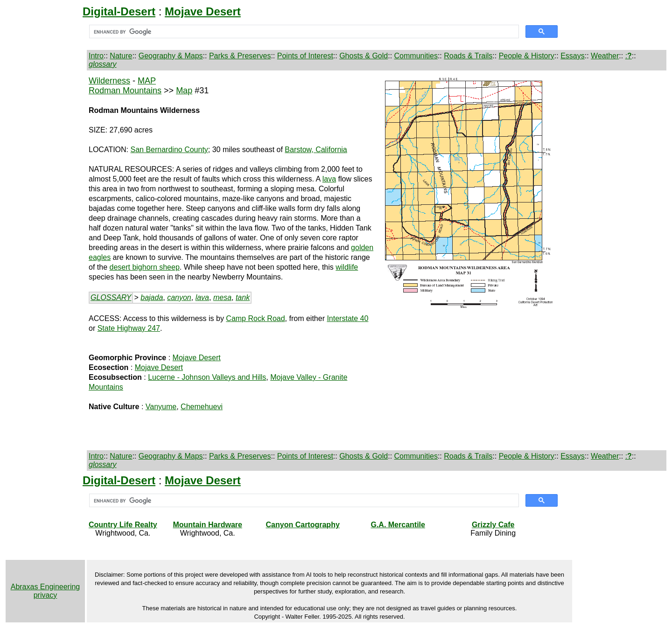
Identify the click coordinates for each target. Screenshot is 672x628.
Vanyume (161, 407)
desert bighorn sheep (144, 267)
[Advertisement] (45, 224)
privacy (45, 595)
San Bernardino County (169, 150)
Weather (605, 56)
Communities (416, 56)
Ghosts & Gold (364, 56)
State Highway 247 (129, 328)
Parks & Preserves (240, 56)
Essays (573, 56)
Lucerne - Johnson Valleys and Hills (207, 377)
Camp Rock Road (255, 318)
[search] (303, 32)
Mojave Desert (197, 358)
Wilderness (109, 81)
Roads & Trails (468, 56)
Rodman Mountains (125, 91)
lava (329, 179)
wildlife (347, 267)
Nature (121, 56)
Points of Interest (305, 56)
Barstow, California (316, 150)
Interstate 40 (347, 318)
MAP (147, 81)
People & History (527, 56)
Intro (96, 56)
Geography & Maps (171, 56)
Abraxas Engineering (45, 587)
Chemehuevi (202, 407)
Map (184, 91)
